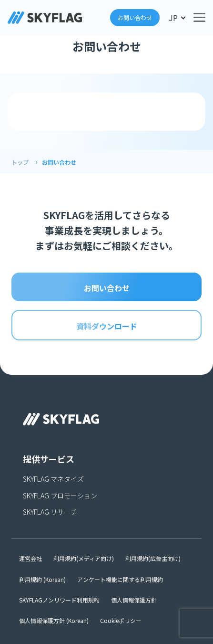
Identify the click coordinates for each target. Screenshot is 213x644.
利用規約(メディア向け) (84, 558)
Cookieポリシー (121, 620)
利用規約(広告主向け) (153, 558)
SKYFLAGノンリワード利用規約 (59, 600)
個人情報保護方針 (134, 600)
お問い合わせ (135, 17)
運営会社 (30, 558)
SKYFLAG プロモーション (60, 496)
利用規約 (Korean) (42, 579)
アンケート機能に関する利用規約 (120, 579)
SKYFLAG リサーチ (50, 512)
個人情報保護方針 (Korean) (54, 620)
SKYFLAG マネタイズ (53, 479)
